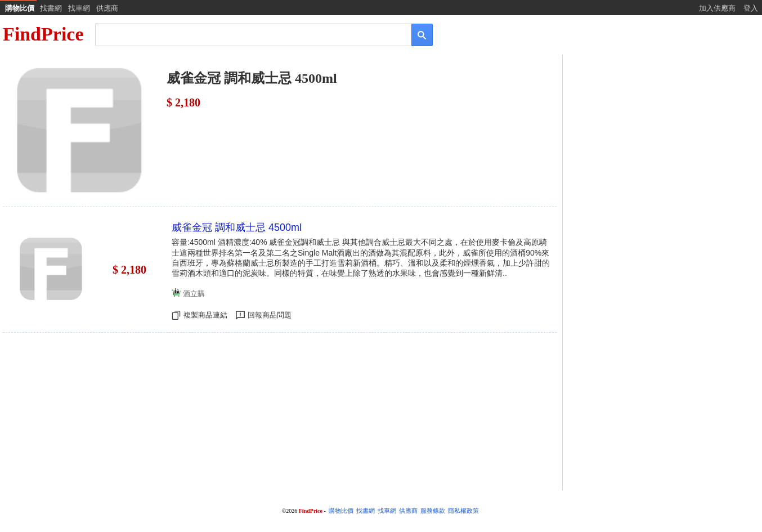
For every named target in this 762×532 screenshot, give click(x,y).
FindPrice (43, 34)
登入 (751, 8)
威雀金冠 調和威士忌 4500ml (237, 227)
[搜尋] (246, 34)
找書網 (51, 8)
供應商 (107, 8)
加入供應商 (717, 8)
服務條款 (433, 511)
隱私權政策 (463, 511)
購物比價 (20, 8)
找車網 (79, 8)
